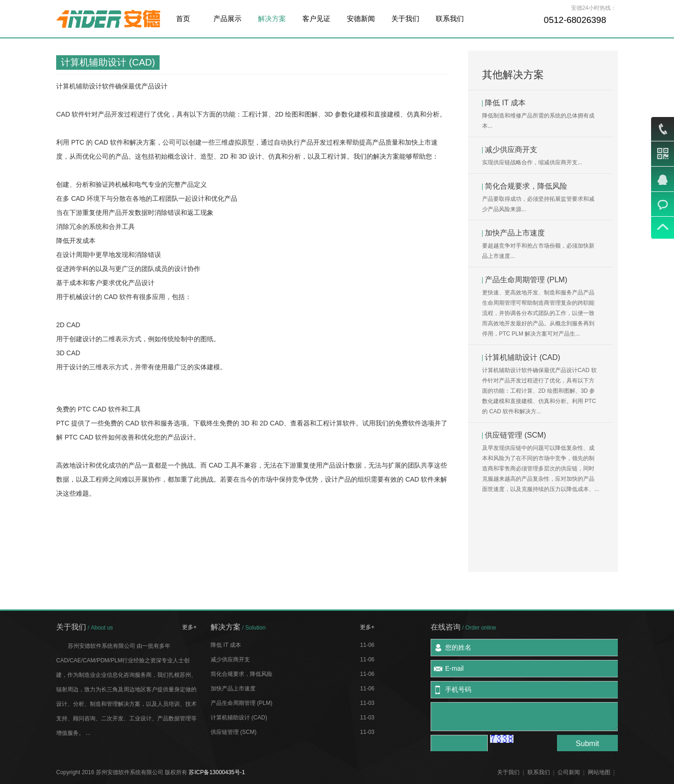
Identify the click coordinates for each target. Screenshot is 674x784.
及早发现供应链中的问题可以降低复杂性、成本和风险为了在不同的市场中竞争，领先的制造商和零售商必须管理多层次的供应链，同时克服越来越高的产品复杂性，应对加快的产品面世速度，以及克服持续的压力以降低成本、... (541, 469)
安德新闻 (361, 18)
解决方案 (272, 18)
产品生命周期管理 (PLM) (526, 280)
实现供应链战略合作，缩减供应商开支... (532, 162)
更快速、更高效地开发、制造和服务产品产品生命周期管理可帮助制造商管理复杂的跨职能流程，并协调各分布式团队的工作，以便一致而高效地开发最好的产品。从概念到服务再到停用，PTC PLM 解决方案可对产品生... (538, 313)
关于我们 (405, 18)
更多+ (189, 627)
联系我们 (450, 18)
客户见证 (316, 18)
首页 (183, 18)
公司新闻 (569, 772)
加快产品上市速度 (515, 233)
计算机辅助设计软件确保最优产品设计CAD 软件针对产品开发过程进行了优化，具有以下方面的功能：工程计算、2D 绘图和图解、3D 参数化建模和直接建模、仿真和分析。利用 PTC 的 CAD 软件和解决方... (539, 391)
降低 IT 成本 (505, 103)
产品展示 (227, 18)
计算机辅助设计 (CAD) (523, 357)
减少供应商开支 (511, 150)
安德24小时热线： (594, 8)
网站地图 (599, 772)
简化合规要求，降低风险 (526, 186)
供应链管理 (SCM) (516, 435)
